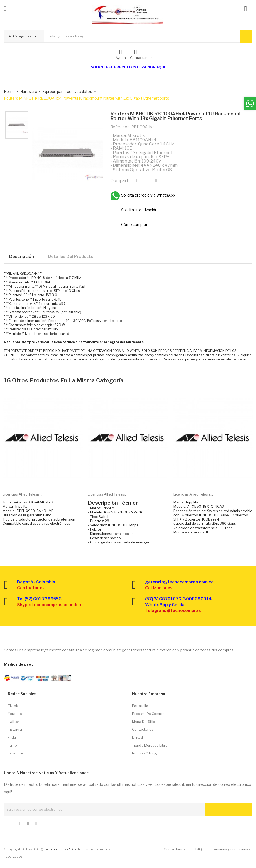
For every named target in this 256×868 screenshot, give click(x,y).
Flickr (12, 737)
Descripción (22, 256)
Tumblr (13, 745)
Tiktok (13, 706)
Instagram (16, 729)
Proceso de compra (148, 714)
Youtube (15, 714)
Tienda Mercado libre (150, 745)
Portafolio (140, 706)
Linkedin (139, 737)
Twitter (14, 722)
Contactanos (143, 729)
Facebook (16, 753)
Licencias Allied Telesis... (22, 494)
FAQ (199, 849)
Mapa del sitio (144, 722)
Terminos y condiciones (231, 849)
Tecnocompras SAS (60, 849)
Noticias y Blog (144, 753)
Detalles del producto (71, 256)
